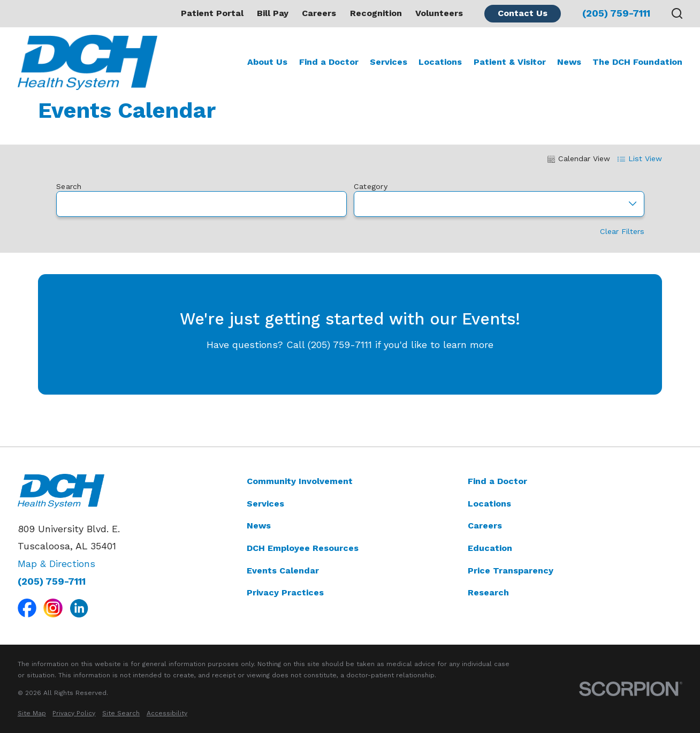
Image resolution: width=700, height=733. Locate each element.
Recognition (376, 13)
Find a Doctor (497, 481)
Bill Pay (273, 13)
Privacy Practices (285, 592)
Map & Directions (56, 564)
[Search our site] (677, 13)
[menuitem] (32, 713)
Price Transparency (511, 570)
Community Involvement (300, 481)
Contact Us (523, 13)
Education (490, 548)
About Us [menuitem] (267, 62)
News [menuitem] (569, 62)
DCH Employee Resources (303, 548)
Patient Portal (212, 13)
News (259, 526)
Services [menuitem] (389, 62)
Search (69, 186)
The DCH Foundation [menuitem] (637, 62)
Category (370, 186)
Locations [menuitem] (440, 62)
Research (488, 592)
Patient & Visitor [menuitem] (510, 62)
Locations (489, 504)
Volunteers (439, 13)
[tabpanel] (350, 290)
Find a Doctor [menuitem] (329, 62)
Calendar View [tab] (579, 158)
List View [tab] (640, 158)
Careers (319, 13)
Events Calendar (283, 570)
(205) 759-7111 (616, 13)
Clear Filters (622, 232)
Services (265, 504)
